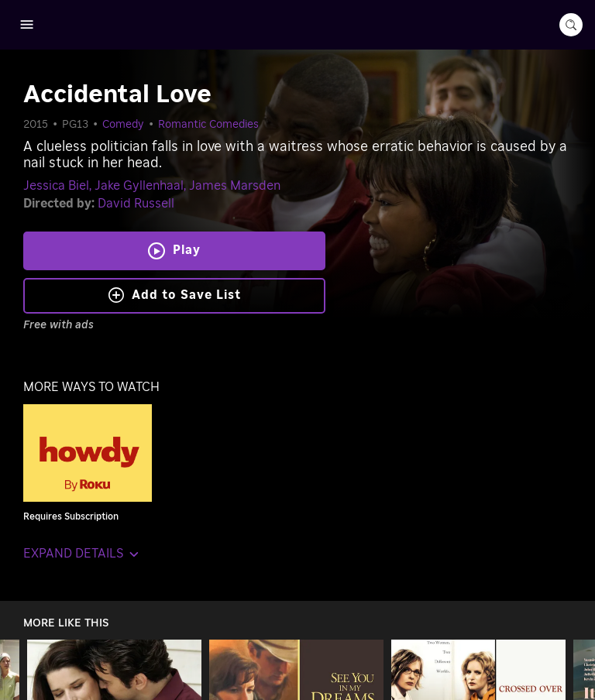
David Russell (136, 204)
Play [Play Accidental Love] (187, 250)
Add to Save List (175, 295)
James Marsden (235, 186)
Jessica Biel (56, 186)
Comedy (123, 125)
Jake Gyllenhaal (139, 186)
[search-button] (571, 25)
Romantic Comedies (208, 125)
